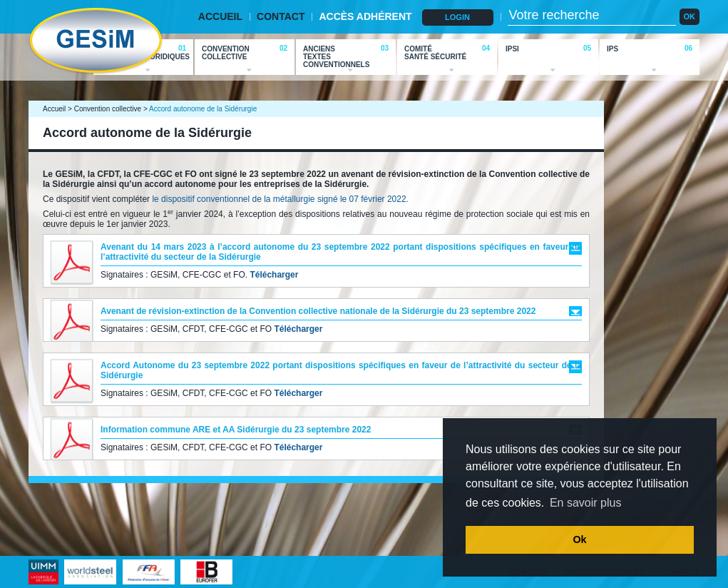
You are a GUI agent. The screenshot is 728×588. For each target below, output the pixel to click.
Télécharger (274, 275)
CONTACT (281, 16)
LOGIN (457, 17)
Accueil (54, 109)
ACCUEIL (220, 16)
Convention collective (108, 109)
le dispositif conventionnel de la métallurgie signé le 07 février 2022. (280, 199)
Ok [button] (579, 539)
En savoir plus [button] (586, 503)
